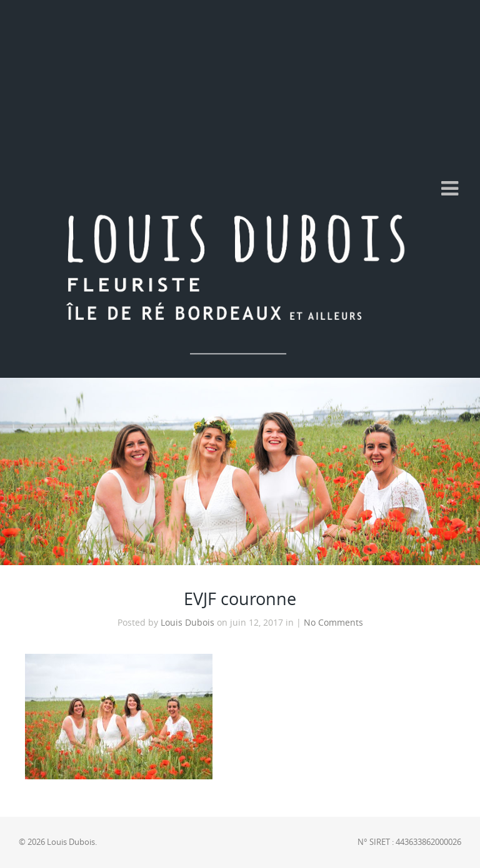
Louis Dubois (187, 623)
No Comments (333, 623)
